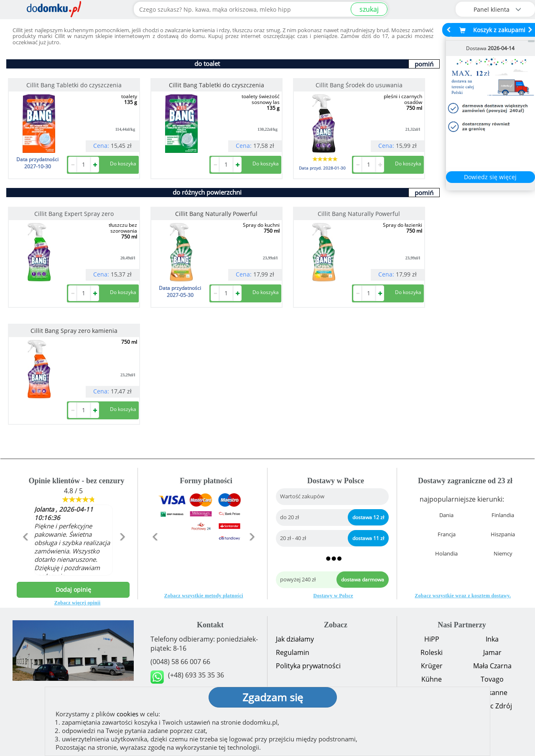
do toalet (207, 63)
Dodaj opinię (73, 590)
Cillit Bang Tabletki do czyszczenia (74, 85)
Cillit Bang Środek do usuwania (359, 85)
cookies (127, 714)
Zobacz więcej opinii (78, 603)
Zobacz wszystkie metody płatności (204, 596)
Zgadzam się (273, 697)
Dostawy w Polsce (333, 596)
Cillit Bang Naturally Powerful (359, 214)
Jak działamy (295, 639)
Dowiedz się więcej (490, 177)
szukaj (369, 9)
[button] (25, 555)
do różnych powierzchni (207, 192)
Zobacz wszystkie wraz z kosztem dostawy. (463, 596)
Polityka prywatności (308, 666)
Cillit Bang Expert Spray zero (74, 214)
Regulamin (293, 652)
